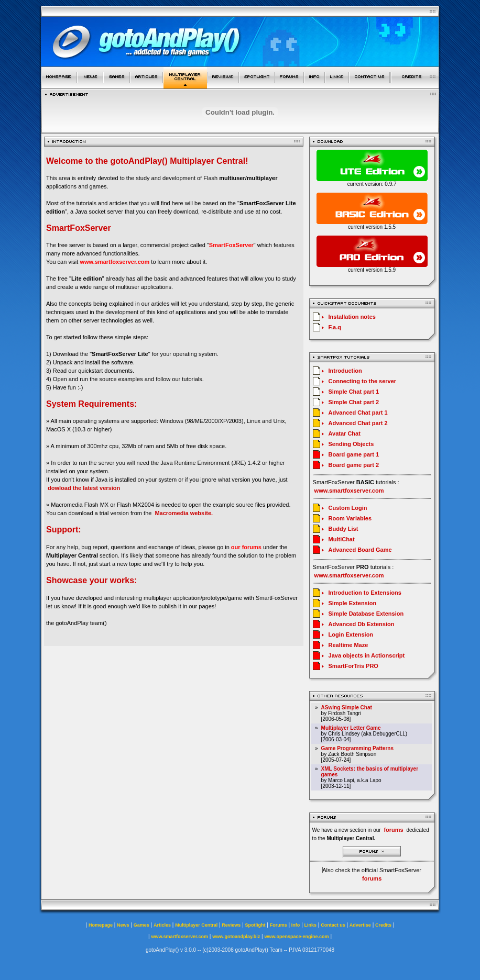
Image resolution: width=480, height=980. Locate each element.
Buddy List (343, 529)
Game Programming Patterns (357, 748)
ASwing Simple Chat (347, 708)
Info (296, 925)
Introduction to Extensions (365, 593)
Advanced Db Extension (362, 624)
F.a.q (335, 327)
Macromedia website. (184, 513)
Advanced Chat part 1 (358, 413)
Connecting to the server (363, 381)
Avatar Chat (345, 433)
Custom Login (348, 508)
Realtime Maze (348, 645)
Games (141, 925)
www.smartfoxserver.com (114, 262)
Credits (383, 925)
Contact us (333, 925)
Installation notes (352, 317)
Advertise (360, 925)
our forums (246, 547)
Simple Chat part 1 (354, 392)
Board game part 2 (354, 465)
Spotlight (255, 925)
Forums (279, 925)
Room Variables (350, 518)
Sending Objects (351, 444)
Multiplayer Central (196, 925)
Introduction (345, 371)
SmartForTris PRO (353, 666)
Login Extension (351, 634)
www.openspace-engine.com (296, 937)
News (123, 925)
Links (311, 925)
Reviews (231, 925)
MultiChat (342, 539)
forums (372, 878)
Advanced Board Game (360, 550)
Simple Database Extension (366, 614)
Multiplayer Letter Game (351, 728)
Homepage (101, 925)
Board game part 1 (354, 454)
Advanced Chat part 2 (358, 423)
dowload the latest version (84, 488)
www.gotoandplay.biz (236, 937)
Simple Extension (353, 603)
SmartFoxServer (231, 245)
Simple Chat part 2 (354, 402)
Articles (162, 925)
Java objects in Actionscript (367, 655)
